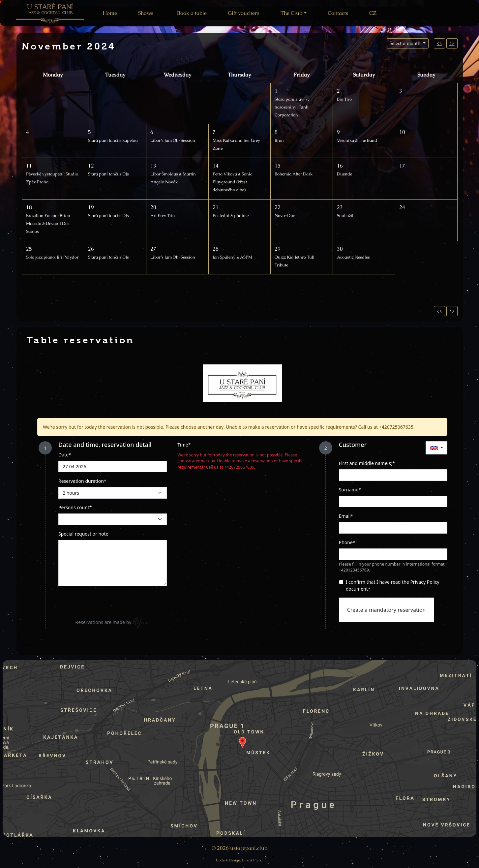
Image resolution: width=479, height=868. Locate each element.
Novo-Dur (285, 216)
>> (452, 43)
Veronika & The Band (357, 140)
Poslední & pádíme (231, 216)
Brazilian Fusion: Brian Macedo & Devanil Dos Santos (48, 223)
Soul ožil (345, 216)
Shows (146, 13)
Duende (344, 174)
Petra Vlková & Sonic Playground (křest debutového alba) (232, 182)
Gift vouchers (244, 13)
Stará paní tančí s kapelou (113, 140)
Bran (279, 140)
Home (110, 13)
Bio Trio (344, 99)
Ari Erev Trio (163, 216)
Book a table (192, 13)
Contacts (338, 13)
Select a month (406, 43)
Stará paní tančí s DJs (108, 174)
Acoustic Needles (353, 257)
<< (439, 43)
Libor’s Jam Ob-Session (173, 140)
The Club (291, 13)
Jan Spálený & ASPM (232, 257)
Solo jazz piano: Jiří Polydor (52, 257)
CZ (373, 13)
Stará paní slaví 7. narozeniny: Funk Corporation (292, 107)
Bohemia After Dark (294, 174)
